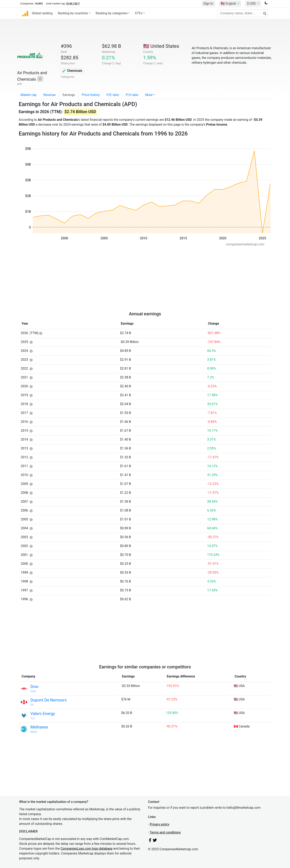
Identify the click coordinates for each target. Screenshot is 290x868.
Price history (91, 95)
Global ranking (42, 13)
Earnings (69, 95)
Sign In (208, 4)
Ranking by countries (73, 13)
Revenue (50, 95)
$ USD (252, 4)
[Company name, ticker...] (243, 13)
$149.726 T (73, 4)
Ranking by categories (112, 13)
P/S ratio (132, 95)
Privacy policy (159, 824)
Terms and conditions (165, 832)
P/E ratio (113, 95)
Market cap (29, 95)
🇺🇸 (229, 4)
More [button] (149, 95)
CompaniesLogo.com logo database (86, 849)
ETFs (139, 13)
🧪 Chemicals (72, 71)
